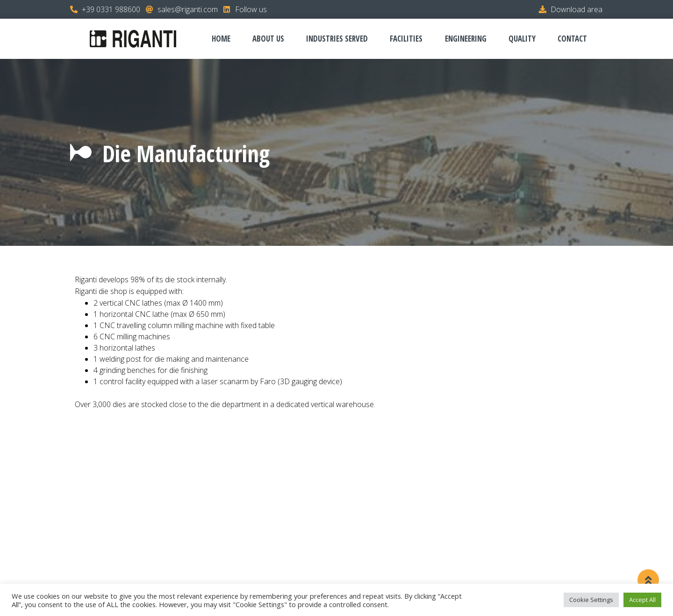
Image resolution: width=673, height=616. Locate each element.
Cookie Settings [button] (591, 600)
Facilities (406, 39)
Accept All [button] (642, 600)
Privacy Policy (553, 550)
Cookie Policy (553, 564)
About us (268, 39)
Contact (572, 39)
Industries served (337, 39)
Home (221, 39)
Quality (522, 39)
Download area (553, 536)
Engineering (466, 39)
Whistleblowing (553, 578)
